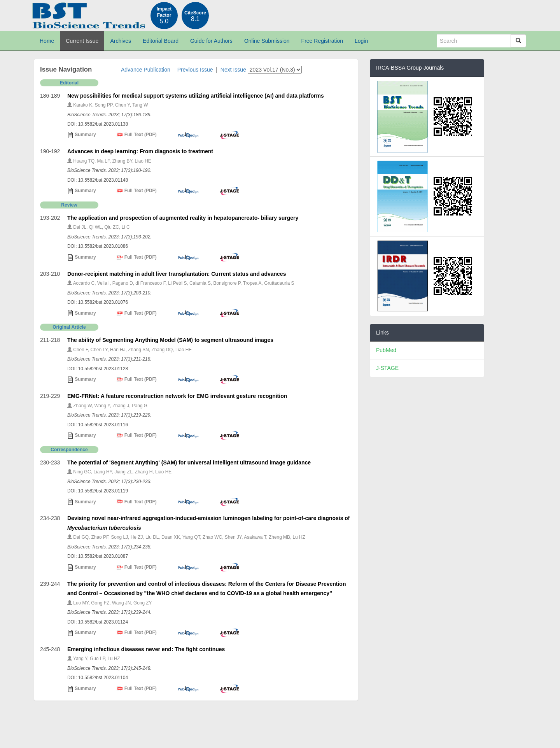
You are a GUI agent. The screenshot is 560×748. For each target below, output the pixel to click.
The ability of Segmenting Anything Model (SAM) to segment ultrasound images (170, 340)
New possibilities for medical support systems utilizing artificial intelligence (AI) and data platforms (196, 96)
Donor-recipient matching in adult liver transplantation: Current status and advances (177, 274)
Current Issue (82, 41)
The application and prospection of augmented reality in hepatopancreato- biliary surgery (183, 218)
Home (47, 41)
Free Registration (322, 41)
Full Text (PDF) (136, 135)
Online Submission (267, 41)
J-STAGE (387, 368)
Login (361, 41)
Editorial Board (161, 41)
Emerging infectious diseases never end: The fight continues (146, 649)
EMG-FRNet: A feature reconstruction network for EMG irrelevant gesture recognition (177, 396)
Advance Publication (146, 70)
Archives (121, 41)
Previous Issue (195, 70)
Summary (82, 135)
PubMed (386, 350)
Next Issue (233, 70)
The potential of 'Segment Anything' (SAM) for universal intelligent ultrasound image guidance (189, 462)
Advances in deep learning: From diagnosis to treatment (140, 151)
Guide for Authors (211, 41)
